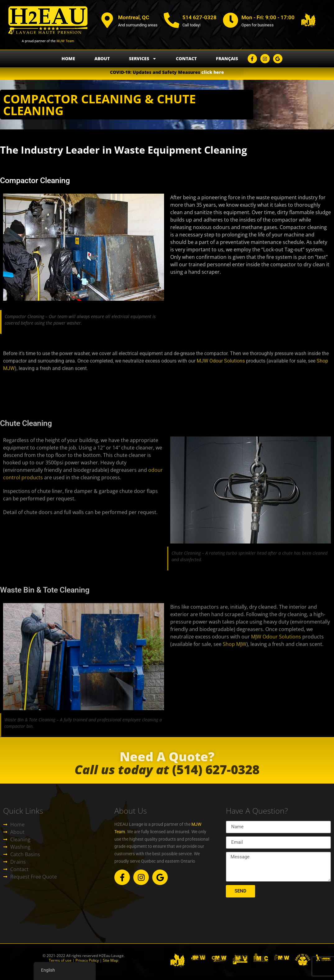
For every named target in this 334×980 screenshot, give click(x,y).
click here (213, 72)
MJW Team (65, 41)
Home (68, 58)
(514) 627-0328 (167, 776)
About (102, 58)
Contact (186, 58)
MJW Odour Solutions (221, 377)
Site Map (110, 960)
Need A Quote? (167, 762)
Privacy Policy (87, 960)
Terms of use (60, 960)
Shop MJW (235, 715)
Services (143, 59)
